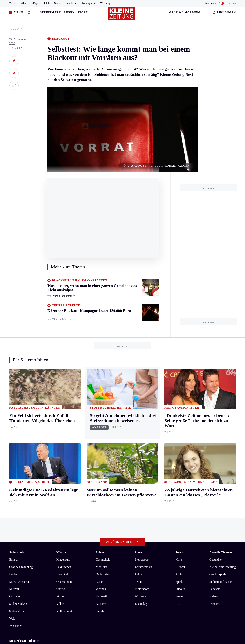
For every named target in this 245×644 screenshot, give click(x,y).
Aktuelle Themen (221, 396)
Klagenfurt (63, 404)
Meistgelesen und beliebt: (26, 485)
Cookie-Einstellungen (108, 525)
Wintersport (142, 440)
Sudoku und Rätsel (221, 426)
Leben (69, 13)
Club (47, 3)
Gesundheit (103, 404)
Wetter (13, 3)
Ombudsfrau (103, 418)
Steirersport (142, 404)
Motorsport (142, 433)
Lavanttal (62, 418)
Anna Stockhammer (64, 296)
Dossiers (215, 448)
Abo (24, 3)
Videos (214, 440)
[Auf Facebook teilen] (14, 61)
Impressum (17, 525)
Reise (99, 426)
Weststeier (16, 470)
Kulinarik (102, 440)
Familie (100, 455)
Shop (57, 3)
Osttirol (61, 433)
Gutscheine (71, 3)
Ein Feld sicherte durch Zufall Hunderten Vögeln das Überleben (55, 504)
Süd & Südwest (19, 448)
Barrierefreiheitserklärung (73, 525)
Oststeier (15, 440)
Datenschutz (45, 525)
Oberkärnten (64, 426)
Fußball (139, 418)
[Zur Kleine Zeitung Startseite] (122, 15)
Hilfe (179, 404)
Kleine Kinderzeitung (223, 411)
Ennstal (14, 404)
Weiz (12, 462)
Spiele (179, 426)
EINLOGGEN (224, 13)
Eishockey (141, 448)
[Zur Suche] (29, 13)
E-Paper (35, 3)
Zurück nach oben (123, 386)
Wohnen (101, 433)
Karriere (101, 448)
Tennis (139, 426)
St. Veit (61, 440)
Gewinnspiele (218, 418)
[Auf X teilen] (14, 73)
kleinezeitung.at (30, 538)
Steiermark (51, 13)
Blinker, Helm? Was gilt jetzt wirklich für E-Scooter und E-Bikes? (57, 492)
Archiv (180, 418)
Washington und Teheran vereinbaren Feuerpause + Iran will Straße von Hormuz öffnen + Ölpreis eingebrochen (85, 510)
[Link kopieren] (14, 85)
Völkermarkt (64, 455)
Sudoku (180, 433)
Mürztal (14, 433)
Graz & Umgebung (185, 13)
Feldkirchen (64, 411)
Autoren (180, 411)
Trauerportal (89, 3)
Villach (61, 448)
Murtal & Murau (19, 426)
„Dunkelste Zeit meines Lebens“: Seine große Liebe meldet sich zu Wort (61, 498)
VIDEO (16, 29)
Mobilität (101, 411)
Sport (83, 13)
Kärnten (231, 3)
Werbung (105, 3)
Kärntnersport (143, 411)
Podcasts (215, 433)
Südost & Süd (18, 455)
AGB (30, 525)
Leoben (14, 418)
